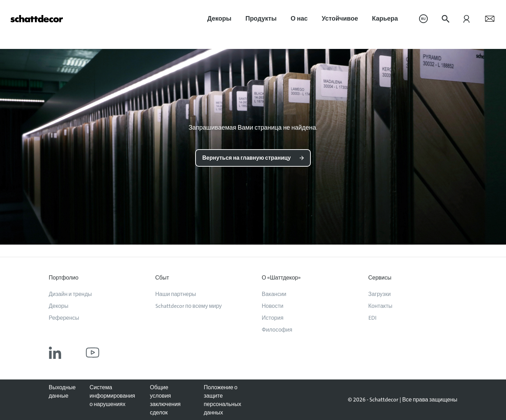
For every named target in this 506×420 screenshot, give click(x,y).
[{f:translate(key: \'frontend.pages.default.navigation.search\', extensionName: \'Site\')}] (446, 19)
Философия (277, 330)
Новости (273, 306)
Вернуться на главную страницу (246, 158)
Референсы (64, 318)
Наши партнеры (176, 294)
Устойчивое (340, 19)
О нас (299, 19)
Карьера (385, 19)
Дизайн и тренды (71, 294)
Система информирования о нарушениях (112, 396)
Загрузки (380, 294)
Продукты (261, 19)
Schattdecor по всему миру (189, 306)
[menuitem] (219, 19)
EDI (372, 318)
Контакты (380, 306)
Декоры (219, 19)
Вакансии (274, 294)
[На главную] (37, 19)
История (273, 318)
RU (423, 19)
